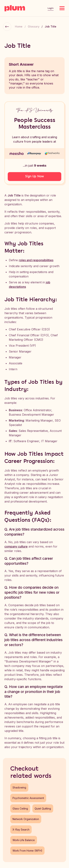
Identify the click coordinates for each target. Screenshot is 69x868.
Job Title (51, 26)
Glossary (34, 26)
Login (51, 8)
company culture (16, 546)
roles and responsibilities (36, 260)
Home (19, 26)
